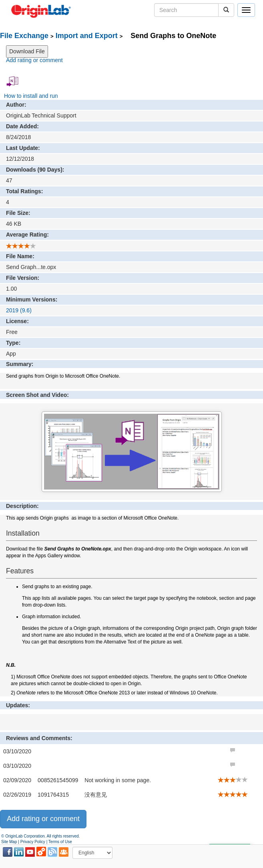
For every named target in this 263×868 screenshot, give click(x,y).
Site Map (9, 842)
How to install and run (31, 96)
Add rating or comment (34, 60)
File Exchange (24, 36)
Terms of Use (60, 842)
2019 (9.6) (19, 310)
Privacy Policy (33, 842)
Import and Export (87, 36)
